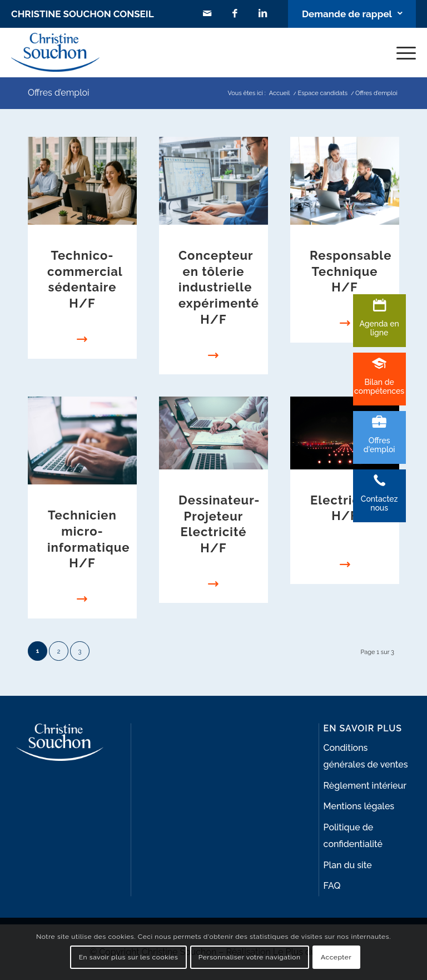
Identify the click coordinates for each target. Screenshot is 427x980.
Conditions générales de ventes (366, 756)
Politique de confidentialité (353, 836)
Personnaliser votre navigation (250, 957)
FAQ (332, 886)
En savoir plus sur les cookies (129, 957)
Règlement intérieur (365, 786)
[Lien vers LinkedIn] (263, 14)
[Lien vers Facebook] (235, 14)
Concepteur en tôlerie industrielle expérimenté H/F (219, 287)
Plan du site (348, 865)
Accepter (336, 957)
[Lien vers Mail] (207, 14)
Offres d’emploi (59, 93)
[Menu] (401, 52)
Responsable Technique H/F (351, 271)
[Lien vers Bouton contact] (352, 14)
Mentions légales (359, 806)
